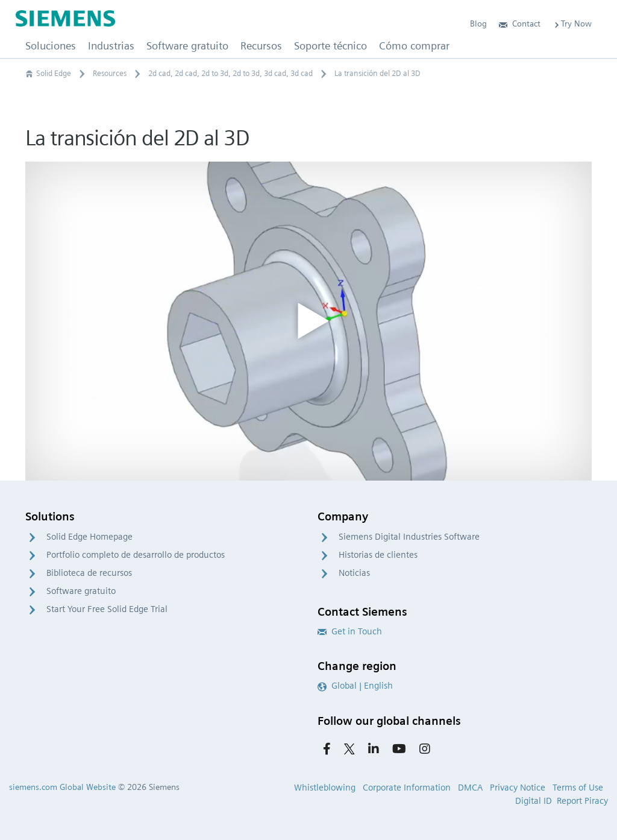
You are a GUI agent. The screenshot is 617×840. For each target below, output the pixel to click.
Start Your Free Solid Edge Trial (107, 609)
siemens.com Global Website (62, 787)
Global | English (355, 686)
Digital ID (534, 801)
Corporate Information (407, 788)
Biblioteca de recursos (89, 573)
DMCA (470, 788)
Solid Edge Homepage (89, 537)
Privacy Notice (518, 788)
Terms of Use (578, 788)
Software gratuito (81, 591)
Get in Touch (350, 631)
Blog (478, 24)
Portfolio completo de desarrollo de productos (136, 555)
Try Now (572, 24)
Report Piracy (582, 801)
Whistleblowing (325, 788)
